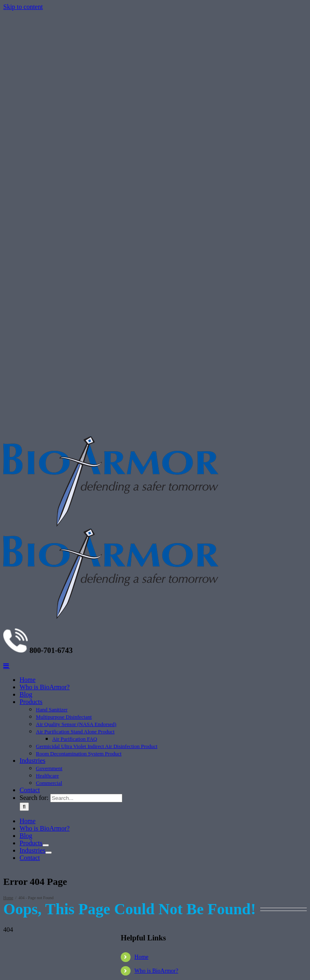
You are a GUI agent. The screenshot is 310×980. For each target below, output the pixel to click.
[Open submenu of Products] (46, 845)
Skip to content (23, 7)
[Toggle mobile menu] (7, 666)
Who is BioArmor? (156, 971)
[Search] (24, 807)
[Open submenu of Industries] (49, 853)
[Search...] (86, 798)
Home (142, 957)
